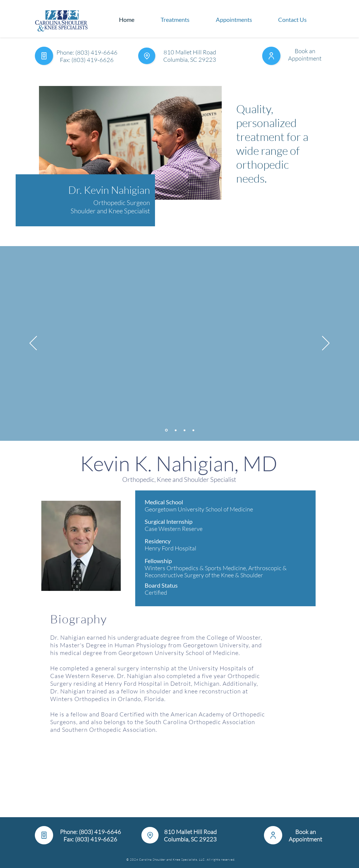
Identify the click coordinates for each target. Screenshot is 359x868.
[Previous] (33, 344)
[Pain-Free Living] (193, 430)
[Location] (147, 56)
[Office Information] (176, 430)
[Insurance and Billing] (185, 430)
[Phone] (44, 56)
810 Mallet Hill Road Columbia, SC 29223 (190, 56)
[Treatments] (166, 430)
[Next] (326, 344)
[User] (271, 56)
